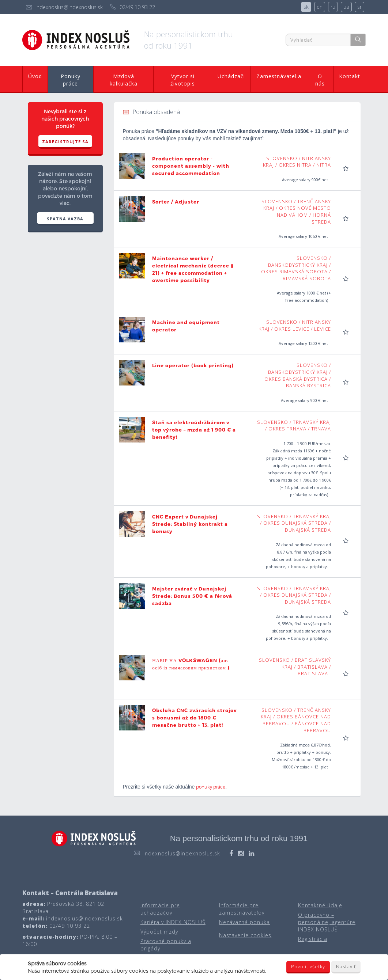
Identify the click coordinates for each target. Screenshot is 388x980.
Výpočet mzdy (159, 932)
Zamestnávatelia (279, 76)
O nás (320, 80)
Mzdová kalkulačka (124, 80)
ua (346, 7)
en (320, 7)
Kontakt (350, 76)
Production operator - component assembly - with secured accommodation (191, 166)
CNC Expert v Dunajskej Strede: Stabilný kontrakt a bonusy (190, 524)
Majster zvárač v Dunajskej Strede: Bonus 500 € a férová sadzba (192, 596)
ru (333, 7)
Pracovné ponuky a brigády (166, 945)
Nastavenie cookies (245, 935)
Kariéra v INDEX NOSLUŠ (173, 922)
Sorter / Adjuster (176, 202)
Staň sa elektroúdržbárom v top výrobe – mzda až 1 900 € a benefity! (194, 430)
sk (306, 7)
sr (359, 7)
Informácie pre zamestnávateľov (242, 909)
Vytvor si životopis (183, 80)
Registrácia (313, 939)
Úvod (35, 76)
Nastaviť (346, 966)
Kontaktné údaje (320, 905)
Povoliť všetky (308, 966)
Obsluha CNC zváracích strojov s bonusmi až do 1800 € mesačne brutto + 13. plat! (194, 718)
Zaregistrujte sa (65, 142)
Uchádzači (231, 76)
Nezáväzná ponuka (244, 922)
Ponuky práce (71, 80)
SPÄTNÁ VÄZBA (65, 219)
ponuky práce (211, 787)
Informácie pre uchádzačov (160, 909)
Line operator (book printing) (193, 365)
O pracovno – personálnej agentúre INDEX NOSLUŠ (327, 922)
